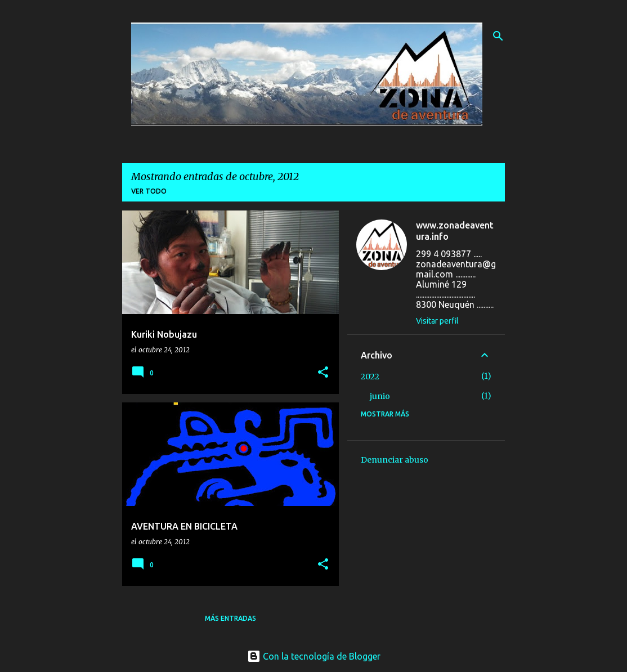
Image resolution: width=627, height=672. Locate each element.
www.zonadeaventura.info (455, 231)
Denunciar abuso (395, 460)
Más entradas (230, 618)
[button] (323, 373)
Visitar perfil (437, 321)
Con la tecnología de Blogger (314, 656)
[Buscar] (498, 36)
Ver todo (149, 191)
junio (380, 396)
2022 (370, 377)
